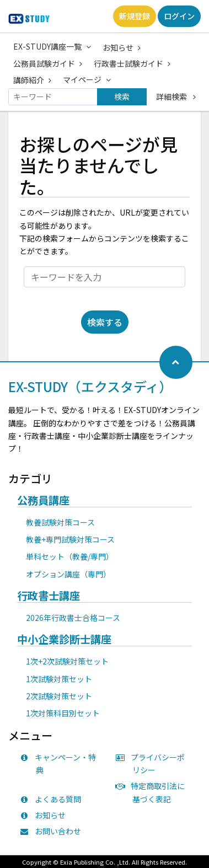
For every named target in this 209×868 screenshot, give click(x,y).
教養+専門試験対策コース (70, 539)
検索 (122, 97)
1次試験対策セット (59, 679)
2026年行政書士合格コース (73, 618)
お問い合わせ (53, 831)
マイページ (87, 79)
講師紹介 (32, 80)
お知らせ (122, 47)
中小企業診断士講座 (64, 640)
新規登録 (135, 16)
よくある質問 (53, 799)
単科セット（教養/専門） (70, 556)
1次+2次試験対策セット (67, 661)
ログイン (179, 16)
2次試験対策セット (59, 696)
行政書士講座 (49, 596)
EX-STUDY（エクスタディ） (90, 386)
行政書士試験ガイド (132, 63)
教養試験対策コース (60, 522)
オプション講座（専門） (68, 574)
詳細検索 (176, 97)
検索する (105, 322)
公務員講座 (43, 501)
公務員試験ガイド (48, 63)
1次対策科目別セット (63, 713)
